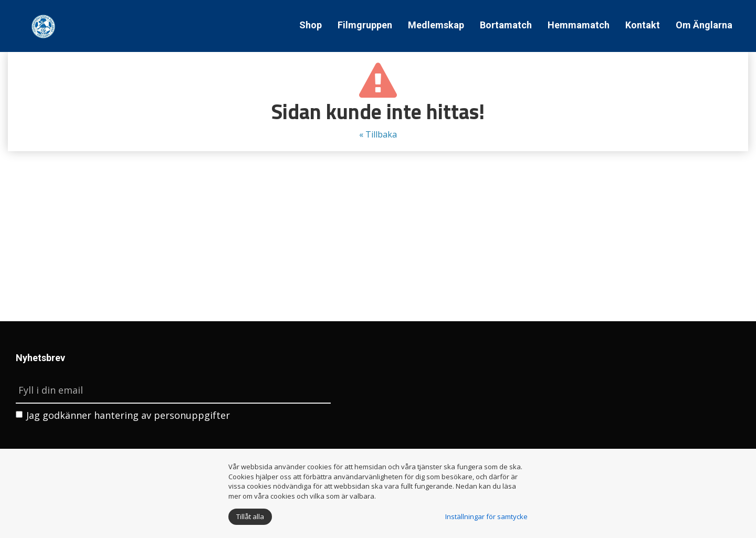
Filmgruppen (365, 25)
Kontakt (643, 25)
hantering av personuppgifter (162, 415)
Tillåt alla (250, 516)
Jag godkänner (123, 415)
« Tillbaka (378, 134)
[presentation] (96, 448)
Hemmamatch (579, 25)
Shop (311, 25)
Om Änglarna (704, 25)
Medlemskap (436, 25)
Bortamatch (506, 25)
